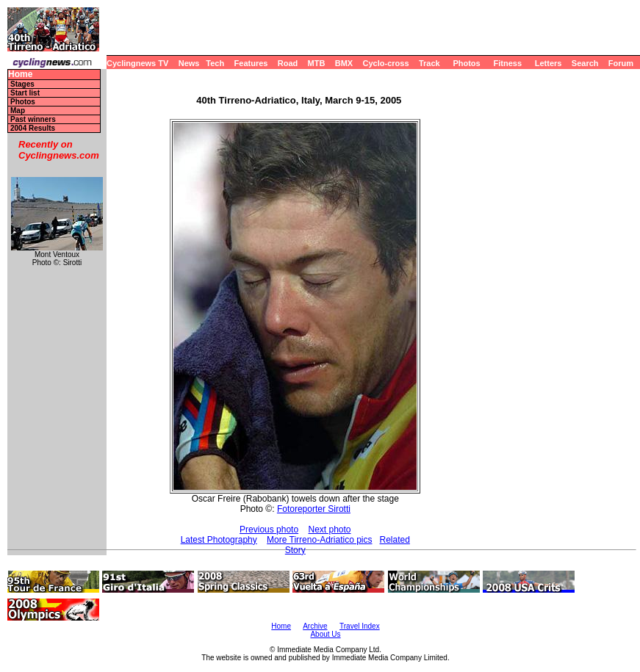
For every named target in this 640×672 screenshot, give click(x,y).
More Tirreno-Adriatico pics (319, 540)
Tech (215, 63)
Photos (466, 63)
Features (251, 63)
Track (429, 63)
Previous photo (269, 530)
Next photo (329, 530)
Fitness (507, 63)
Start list (25, 93)
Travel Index (360, 626)
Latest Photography (219, 540)
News (189, 63)
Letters (549, 63)
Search (585, 63)
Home (20, 75)
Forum (621, 63)
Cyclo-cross (386, 63)
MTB (317, 63)
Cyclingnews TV (137, 63)
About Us (325, 634)
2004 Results (33, 128)
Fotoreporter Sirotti (314, 509)
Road (288, 63)
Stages (22, 84)
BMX (344, 63)
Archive (315, 626)
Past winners (33, 119)
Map (18, 111)
